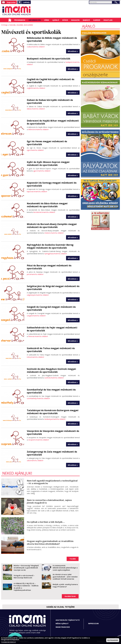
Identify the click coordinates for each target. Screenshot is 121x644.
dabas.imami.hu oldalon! (36, 109)
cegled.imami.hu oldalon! (36, 88)
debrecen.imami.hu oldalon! (38, 129)
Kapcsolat (11, 2)
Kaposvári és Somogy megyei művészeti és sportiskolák (52, 184)
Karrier (97, 20)
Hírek (47, 20)
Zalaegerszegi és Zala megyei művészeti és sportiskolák (52, 453)
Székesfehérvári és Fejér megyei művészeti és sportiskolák (52, 329)
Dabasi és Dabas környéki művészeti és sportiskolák (50, 101)
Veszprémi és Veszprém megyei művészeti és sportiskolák (53, 432)
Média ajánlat (62, 623)
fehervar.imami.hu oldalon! (38, 336)
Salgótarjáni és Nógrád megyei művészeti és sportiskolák (53, 288)
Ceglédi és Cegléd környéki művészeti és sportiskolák (51, 81)
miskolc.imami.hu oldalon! (54, 233)
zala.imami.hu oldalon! (35, 460)
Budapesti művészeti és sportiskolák (49, 58)
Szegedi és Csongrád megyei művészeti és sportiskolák (51, 308)
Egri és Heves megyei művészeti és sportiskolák (47, 143)
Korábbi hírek (70, 596)
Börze (65, 20)
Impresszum (93, 623)
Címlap (10, 20)
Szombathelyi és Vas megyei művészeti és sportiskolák (51, 391)
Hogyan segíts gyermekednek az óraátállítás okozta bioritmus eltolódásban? (50, 542)
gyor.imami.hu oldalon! (42, 171)
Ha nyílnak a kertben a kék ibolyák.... (46, 522)
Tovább (73, 559)
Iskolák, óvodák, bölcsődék (20, 25)
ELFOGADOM (113, 640)
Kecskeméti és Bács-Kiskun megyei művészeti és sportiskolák (47, 205)
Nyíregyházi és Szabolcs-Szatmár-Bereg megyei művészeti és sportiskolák (50, 246)
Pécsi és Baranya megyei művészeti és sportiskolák (49, 267)
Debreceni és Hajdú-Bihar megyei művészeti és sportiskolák (53, 122)
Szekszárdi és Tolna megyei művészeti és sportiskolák (51, 350)
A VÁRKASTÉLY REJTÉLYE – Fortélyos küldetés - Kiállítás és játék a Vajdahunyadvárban (26, 587)
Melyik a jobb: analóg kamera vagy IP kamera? (65, 585)
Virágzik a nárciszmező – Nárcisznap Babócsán (24, 576)
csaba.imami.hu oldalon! (36, 47)
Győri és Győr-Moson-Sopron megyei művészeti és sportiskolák (48, 163)
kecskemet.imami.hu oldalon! (44, 212)
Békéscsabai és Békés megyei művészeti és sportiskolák (52, 39)
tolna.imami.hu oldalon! (35, 357)
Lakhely (26, 2)
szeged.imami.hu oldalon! (36, 316)
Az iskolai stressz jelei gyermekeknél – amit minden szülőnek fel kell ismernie (65, 577)
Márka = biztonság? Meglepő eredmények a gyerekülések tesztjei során (26, 568)
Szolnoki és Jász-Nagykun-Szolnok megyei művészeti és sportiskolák (51, 370)
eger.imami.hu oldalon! (35, 150)
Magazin (75, 20)
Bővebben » (73, 51)
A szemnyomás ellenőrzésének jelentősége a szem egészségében (65, 568)
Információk (35, 20)
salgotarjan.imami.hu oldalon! (38, 295)
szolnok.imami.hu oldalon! (54, 378)
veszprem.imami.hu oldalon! (39, 440)
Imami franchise (63, 627)
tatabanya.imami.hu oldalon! (55, 419)
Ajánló (56, 20)
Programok (20, 20)
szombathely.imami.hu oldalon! (38, 398)
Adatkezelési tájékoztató (68, 620)
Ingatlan (108, 20)
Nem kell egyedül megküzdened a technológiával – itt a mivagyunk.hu (52, 482)
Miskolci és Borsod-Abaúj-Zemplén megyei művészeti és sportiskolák (52, 225)
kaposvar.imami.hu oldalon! (37, 191)
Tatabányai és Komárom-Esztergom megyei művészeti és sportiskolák (53, 412)
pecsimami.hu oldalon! (35, 274)
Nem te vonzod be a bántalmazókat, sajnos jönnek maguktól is (49, 501)
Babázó (86, 20)
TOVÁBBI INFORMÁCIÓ (8, 642)
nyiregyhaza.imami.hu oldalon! (56, 253)
